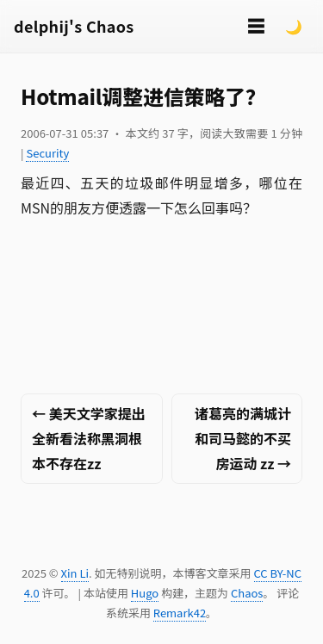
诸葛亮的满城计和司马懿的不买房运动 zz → (243, 438)
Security (47, 153)
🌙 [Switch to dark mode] (294, 26)
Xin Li (75, 573)
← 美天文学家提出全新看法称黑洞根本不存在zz (89, 438)
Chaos (247, 593)
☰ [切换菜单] (256, 25)
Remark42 (180, 613)
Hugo (145, 593)
